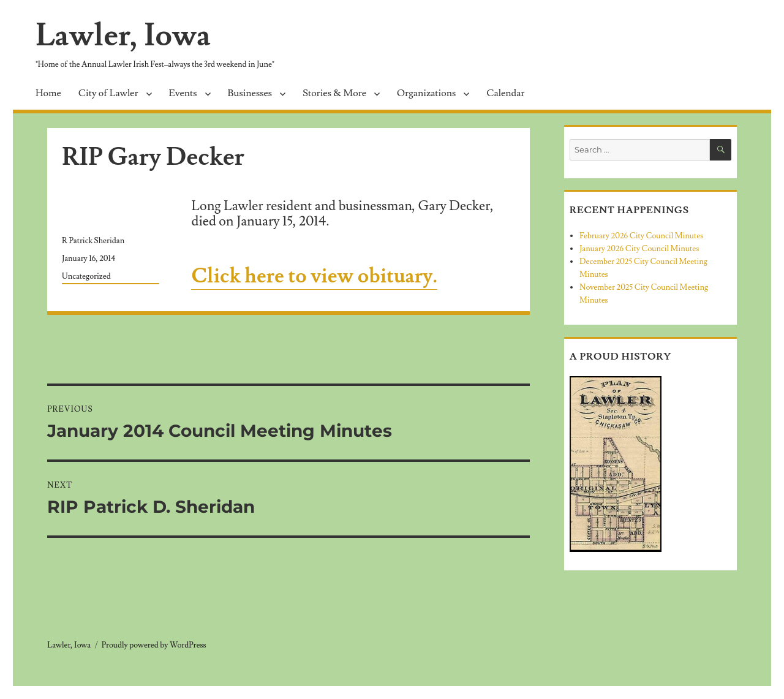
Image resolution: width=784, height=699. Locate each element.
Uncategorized (86, 276)
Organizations (426, 93)
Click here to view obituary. (314, 276)
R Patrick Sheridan (93, 241)
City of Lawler (108, 93)
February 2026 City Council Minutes (641, 236)
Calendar (505, 93)
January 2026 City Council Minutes (639, 249)
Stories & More (334, 93)
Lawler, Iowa (123, 36)
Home (48, 93)
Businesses (250, 93)
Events (183, 93)
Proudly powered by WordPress (154, 645)
